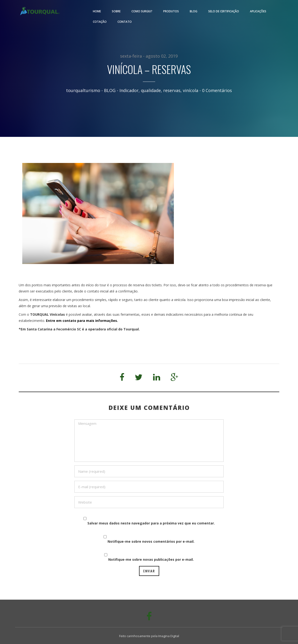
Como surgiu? (142, 11)
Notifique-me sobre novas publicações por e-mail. (151, 559)
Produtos (171, 11)
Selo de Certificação (224, 11)
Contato (125, 22)
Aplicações (258, 11)
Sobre (116, 11)
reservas (172, 90)
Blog (194, 11)
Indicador (129, 90)
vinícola (191, 90)
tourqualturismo (83, 90)
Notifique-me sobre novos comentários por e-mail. (151, 541)
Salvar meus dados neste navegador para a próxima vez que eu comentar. (151, 523)
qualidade (151, 90)
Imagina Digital (169, 636)
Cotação (100, 22)
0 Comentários (217, 90)
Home (97, 11)
